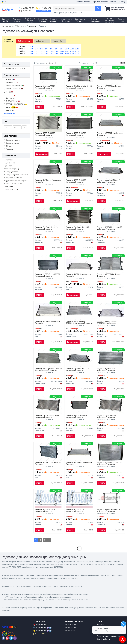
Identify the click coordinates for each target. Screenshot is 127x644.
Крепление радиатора (15, 68)
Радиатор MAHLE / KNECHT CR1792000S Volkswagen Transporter (107, 322)
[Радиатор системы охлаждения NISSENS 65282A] (48, 123)
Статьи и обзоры (103, 639)
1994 (52, 54)
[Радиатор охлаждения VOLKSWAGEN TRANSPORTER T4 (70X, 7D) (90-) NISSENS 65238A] (79, 170)
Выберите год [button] (25, 41)
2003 (47, 51)
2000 (31, 51)
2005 (57, 51)
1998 (72, 54)
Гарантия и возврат (100, 2)
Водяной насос (9, 163)
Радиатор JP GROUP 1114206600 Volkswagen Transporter (47, 275)
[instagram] (7, 638)
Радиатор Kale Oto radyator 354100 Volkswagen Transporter (79, 87)
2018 (72, 49)
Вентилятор (8, 160)
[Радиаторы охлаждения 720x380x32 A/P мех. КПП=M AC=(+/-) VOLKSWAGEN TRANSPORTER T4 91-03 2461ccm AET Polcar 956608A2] (111, 405)
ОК (24, 127)
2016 (62, 49)
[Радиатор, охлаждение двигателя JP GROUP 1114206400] (111, 217)
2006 (62, 51)
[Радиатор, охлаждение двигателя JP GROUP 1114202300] (111, 452)
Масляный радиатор (11, 169)
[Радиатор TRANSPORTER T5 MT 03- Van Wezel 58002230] (79, 217)
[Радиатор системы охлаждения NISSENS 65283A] (48, 499)
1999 (77, 54)
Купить (39, 107)
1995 (57, 54)
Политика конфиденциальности (109, 636)
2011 (36, 49)
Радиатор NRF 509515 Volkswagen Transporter (48, 181)
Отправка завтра (11, 143)
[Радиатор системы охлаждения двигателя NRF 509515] (48, 169)
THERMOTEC (12, 101)
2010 (31, 49)
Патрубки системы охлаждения (16, 181)
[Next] (49, 540)
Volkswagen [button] (42, 41)
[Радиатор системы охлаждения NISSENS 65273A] (79, 123)
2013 (47, 49)
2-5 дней (8, 146)
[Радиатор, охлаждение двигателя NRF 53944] (48, 310)
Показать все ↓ (9, 114)
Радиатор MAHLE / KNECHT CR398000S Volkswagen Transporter (79, 322)
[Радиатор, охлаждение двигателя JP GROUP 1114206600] (48, 264)
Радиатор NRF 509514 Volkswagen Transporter (110, 134)
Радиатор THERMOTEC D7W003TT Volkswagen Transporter (48, 416)
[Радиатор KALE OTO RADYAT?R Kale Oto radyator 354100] (79, 74)
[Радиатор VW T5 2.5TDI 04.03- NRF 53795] (110, 264)
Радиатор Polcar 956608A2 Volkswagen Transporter (107, 416)
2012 (42, 49)
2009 (77, 51)
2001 (36, 51)
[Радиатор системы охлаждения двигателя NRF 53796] (110, 76)
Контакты (113, 2)
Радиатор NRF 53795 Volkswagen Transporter (109, 275)
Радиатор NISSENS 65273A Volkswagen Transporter (76, 134)
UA (4, 2)
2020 (31, 46)
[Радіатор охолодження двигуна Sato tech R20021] (48, 76)
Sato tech (9, 98)
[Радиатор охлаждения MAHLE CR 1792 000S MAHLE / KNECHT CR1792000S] (110, 310)
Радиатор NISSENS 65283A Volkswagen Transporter (45, 510)
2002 (42, 51)
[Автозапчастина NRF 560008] (79, 452)
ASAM (9, 79)
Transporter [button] (58, 41)
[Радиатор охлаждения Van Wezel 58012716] (79, 358)
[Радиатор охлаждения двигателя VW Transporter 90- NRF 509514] (110, 123)
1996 (62, 54)
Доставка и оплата (83, 2)
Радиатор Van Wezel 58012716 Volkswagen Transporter (77, 369)
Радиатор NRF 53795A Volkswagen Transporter (48, 463)
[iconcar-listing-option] (124, 63)
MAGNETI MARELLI (14, 86)
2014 (52, 49)
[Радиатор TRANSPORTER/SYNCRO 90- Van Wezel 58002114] (48, 217)
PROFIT (10, 95)
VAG (11, 107)
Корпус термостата (11, 189)
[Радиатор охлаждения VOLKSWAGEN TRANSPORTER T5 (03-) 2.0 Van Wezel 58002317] (110, 170)
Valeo (10, 110)
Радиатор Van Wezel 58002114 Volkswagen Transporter (46, 228)
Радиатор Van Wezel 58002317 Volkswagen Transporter (109, 181)
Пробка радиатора (11, 172)
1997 (67, 54)
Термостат (8, 166)
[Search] (98, 9)
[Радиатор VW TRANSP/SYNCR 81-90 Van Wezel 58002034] (110, 498)
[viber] (15, 638)
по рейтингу (50, 63)
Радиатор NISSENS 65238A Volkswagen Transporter (76, 181)
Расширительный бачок (13, 178)
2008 (72, 51)
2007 (67, 51)
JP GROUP (11, 82)
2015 (57, 49)
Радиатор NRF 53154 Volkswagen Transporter (78, 275)
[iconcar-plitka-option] (121, 63)
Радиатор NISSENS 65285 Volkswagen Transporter (75, 510)
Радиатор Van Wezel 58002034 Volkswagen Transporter (109, 510)
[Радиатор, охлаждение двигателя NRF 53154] (79, 263)
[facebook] (3, 638)
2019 (77, 49)
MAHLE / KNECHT (14, 89)
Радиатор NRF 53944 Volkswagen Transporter (47, 322)
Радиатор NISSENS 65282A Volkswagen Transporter (45, 134)
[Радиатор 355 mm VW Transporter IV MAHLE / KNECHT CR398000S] (79, 311)
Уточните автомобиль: (9, 41)
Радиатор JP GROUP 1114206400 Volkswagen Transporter (110, 228)
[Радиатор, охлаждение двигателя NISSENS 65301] (111, 358)
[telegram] (11, 638)
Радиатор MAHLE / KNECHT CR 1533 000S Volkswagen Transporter (48, 369)
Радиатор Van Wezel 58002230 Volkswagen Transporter (77, 228)
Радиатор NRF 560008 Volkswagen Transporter (79, 463)
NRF (8, 92)
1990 (31, 54)
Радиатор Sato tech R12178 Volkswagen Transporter (76, 416)
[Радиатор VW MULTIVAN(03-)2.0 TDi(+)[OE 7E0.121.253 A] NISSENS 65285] (79, 499)
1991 (36, 54)
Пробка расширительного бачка (16, 175)
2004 (52, 51)
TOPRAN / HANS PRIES (15, 104)
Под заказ (9, 149)
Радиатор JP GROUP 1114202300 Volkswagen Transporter (110, 463)
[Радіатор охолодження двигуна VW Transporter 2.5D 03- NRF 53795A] (48, 452)
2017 (67, 49)
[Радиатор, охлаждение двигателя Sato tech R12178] (79, 405)
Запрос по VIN (44, 11)
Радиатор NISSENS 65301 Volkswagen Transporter (107, 369)
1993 (47, 54)
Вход (122, 2)
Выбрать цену (42, 154)
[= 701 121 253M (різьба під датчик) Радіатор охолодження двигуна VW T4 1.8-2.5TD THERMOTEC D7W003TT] (48, 405)
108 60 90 (26, 8)
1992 (42, 54)
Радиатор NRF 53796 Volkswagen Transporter (109, 87)
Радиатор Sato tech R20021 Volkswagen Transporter (45, 87)
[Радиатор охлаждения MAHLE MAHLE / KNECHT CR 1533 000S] (48, 358)
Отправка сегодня (12, 140)
